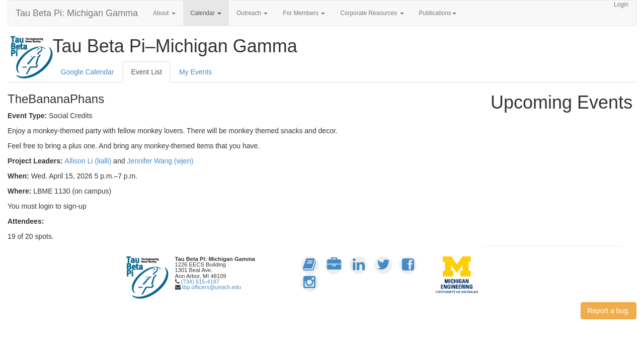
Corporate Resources (372, 13)
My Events (195, 72)
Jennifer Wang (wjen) (160, 161)
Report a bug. (609, 311)
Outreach (252, 13)
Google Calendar (88, 72)
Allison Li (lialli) (88, 161)
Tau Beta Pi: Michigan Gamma (77, 13)
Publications (438, 13)
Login (621, 5)
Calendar (206, 13)
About (164, 13)
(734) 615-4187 (200, 282)
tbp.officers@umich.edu (212, 287)
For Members (304, 13)
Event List (146, 72)
